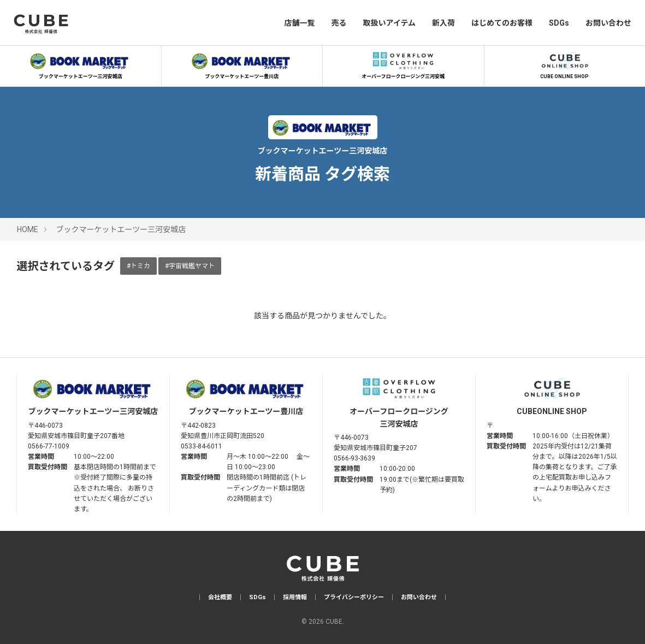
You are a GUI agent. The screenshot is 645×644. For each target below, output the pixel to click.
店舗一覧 (299, 23)
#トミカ (138, 266)
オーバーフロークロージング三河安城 (403, 64)
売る (339, 23)
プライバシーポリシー (354, 597)
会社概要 (220, 597)
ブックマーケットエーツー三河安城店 (80, 64)
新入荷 (443, 23)
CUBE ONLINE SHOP (565, 64)
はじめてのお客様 (502, 23)
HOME (28, 229)
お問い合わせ (608, 23)
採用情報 (295, 597)
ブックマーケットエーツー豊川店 (242, 64)
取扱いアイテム (389, 23)
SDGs (559, 23)
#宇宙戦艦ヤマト (190, 266)
